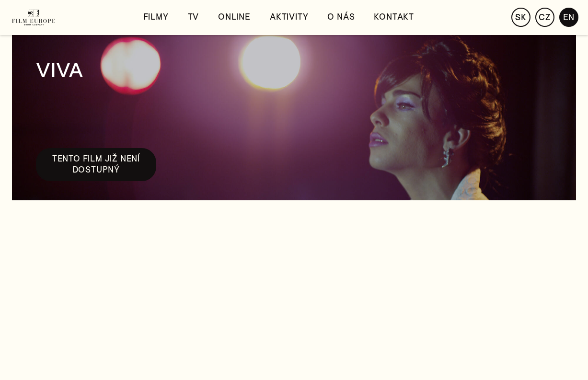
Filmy (156, 17)
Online (234, 17)
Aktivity (289, 17)
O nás (341, 17)
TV (194, 17)
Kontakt (394, 17)
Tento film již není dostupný (96, 164)
